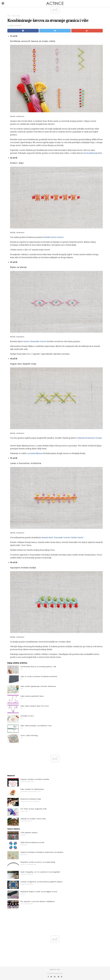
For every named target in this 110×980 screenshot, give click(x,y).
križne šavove (78, 538)
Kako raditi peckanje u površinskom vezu (36, 726)
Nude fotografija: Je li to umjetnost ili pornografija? (40, 872)
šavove (26, 341)
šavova (61, 237)
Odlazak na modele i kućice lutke (33, 819)
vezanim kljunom (35, 453)
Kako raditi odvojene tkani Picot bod (35, 706)
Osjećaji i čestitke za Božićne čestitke (35, 779)
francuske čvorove (39, 341)
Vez (8, 16)
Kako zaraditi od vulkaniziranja (32, 789)
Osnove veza (16, 16)
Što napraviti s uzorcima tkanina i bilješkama (38, 901)
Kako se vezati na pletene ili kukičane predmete (39, 676)
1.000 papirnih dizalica (29, 833)
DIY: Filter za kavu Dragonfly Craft (33, 809)
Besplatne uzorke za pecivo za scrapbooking (38, 862)
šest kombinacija (90, 153)
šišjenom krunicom (86, 438)
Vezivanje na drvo (27, 716)
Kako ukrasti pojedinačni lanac (32, 696)
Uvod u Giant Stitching (29, 735)
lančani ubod (47, 538)
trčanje (99, 438)
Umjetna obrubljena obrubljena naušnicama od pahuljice (42, 852)
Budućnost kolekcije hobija (31, 799)
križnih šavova (50, 237)
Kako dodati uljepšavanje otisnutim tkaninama (38, 686)
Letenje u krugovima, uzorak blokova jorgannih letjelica (41, 882)
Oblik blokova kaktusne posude (32, 842)
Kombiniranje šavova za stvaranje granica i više (38, 667)
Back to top (55, 970)
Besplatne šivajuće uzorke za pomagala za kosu (39, 892)
